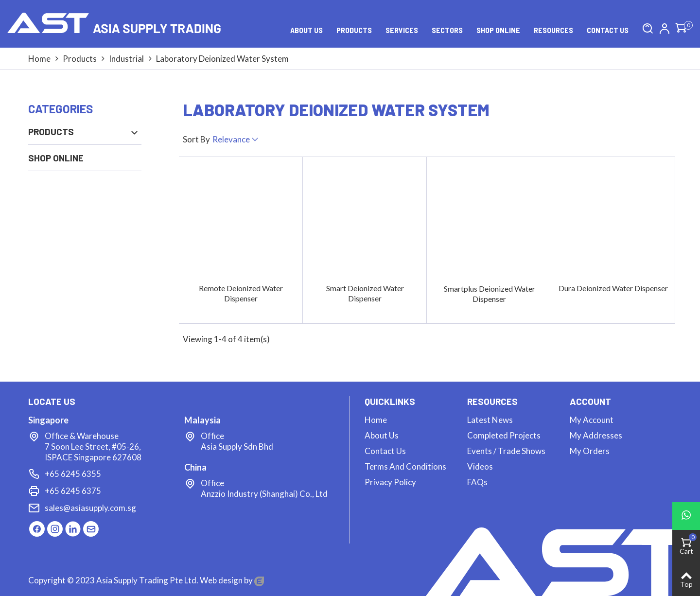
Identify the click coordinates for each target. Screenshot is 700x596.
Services (402, 30)
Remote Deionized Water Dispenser (241, 293)
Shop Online (498, 30)
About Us (306, 30)
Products (354, 30)
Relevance (236, 140)
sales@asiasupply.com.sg (90, 508)
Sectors (447, 30)
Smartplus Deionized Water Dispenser (490, 294)
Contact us (608, 30)
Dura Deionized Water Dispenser (613, 288)
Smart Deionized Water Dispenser (365, 293)
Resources (553, 30)
